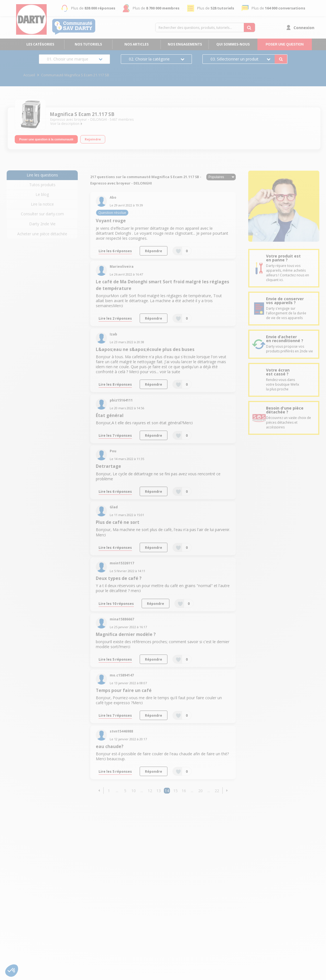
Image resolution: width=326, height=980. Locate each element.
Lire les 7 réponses (115, 435)
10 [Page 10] (134, 791)
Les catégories (40, 44)
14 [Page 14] (167, 791)
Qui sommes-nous (233, 44)
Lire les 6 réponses (115, 251)
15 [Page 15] (175, 791)
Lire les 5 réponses (115, 659)
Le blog (42, 194)
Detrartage (108, 466)
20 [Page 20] (200, 791)
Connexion (304, 28)
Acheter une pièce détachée (42, 234)
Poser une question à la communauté (46, 138)
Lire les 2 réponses (115, 318)
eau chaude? (110, 747)
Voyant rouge (111, 221)
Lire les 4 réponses (115, 547)
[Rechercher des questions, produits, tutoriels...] (249, 27)
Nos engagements (185, 44)
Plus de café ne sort (118, 522)
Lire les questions (42, 175)
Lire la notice (42, 204)
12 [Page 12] (150, 791)
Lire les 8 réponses (115, 384)
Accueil (29, 75)
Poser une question (285, 44)
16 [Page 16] (184, 791)
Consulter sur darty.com (42, 214)
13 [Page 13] (159, 791)
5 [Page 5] (125, 791)
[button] (99, 791)
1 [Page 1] (109, 791)
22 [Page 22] (217, 791)
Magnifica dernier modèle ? (126, 634)
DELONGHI (99, 119)
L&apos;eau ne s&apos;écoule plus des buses (145, 349)
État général (110, 416)
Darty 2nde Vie (42, 224)
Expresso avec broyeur (69, 119)
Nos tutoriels (88, 44)
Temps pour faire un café (124, 690)
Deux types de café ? (119, 578)
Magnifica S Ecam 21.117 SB (82, 114)
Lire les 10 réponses (116, 603)
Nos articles (136, 44)
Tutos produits (42, 185)
